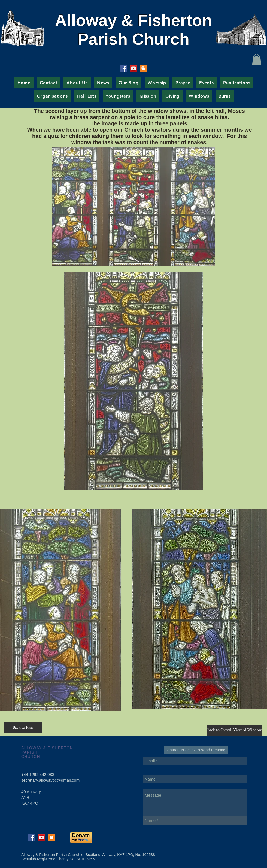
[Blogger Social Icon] (143, 68)
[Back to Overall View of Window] (234, 730)
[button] (257, 59)
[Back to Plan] (23, 728)
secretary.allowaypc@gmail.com (50, 780)
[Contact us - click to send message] (196, 750)
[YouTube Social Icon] (133, 68)
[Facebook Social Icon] (124, 68)
